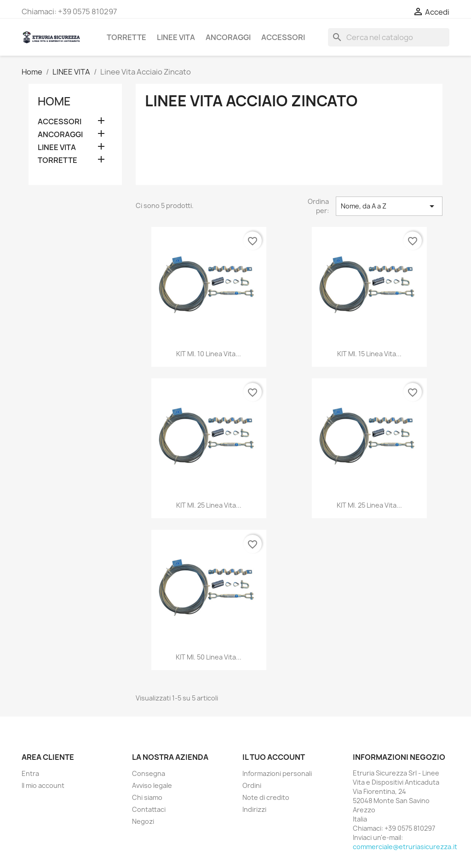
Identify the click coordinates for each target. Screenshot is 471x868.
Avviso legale (152, 785)
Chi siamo (147, 797)
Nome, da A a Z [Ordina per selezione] (389, 206)
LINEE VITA (176, 37)
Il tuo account (274, 757)
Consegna (149, 773)
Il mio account (43, 785)
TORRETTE (126, 37)
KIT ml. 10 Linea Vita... (209, 354)
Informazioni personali (277, 773)
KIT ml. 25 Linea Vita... (209, 505)
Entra (30, 773)
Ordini (252, 785)
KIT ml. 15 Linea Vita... (369, 354)
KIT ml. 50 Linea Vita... (209, 657)
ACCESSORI (283, 37)
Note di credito (266, 797)
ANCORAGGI (228, 37)
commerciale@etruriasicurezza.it (405, 847)
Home (54, 101)
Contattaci (149, 809)
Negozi (143, 821)
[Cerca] (389, 37)
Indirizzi (254, 809)
